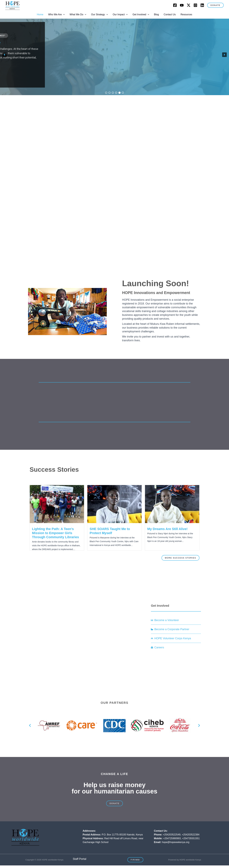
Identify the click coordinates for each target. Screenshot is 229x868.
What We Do (78, 14)
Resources (186, 14)
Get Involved (141, 14)
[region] (114, 55)
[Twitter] (189, 5)
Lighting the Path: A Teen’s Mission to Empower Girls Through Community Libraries (56, 533)
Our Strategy (99, 14)
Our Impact (120, 14)
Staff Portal (80, 859)
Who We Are (56, 14)
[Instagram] (195, 5)
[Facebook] (175, 5)
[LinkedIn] (202, 5)
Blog (156, 14)
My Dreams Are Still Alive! (167, 529)
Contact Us (170, 14)
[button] (215, 5)
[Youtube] (182, 5)
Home (40, 14)
